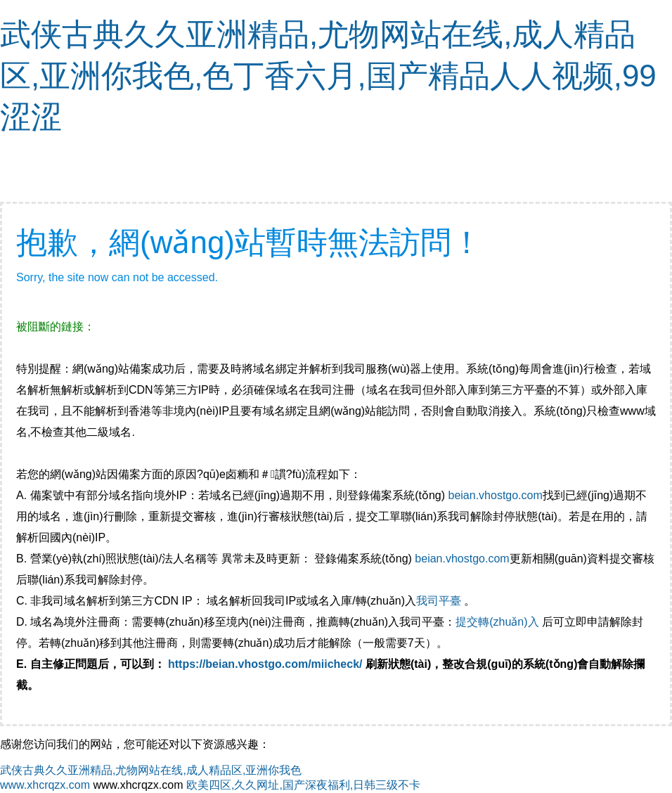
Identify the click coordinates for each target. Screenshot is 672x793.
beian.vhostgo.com (495, 495)
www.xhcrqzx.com (45, 785)
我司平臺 (440, 601)
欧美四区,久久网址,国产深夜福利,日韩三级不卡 (303, 785)
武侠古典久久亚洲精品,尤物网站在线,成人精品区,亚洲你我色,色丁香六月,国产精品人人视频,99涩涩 (328, 76)
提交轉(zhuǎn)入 (497, 622)
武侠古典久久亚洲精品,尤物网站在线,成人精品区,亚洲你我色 (151, 770)
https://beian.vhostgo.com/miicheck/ (265, 664)
